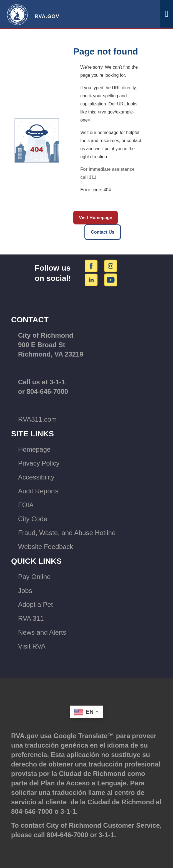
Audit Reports (38, 491)
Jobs (25, 591)
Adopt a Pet (35, 604)
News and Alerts (42, 632)
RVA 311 (31, 618)
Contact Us (102, 232)
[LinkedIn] (92, 280)
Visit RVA (32, 646)
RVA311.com (37, 419)
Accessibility (36, 477)
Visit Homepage (96, 218)
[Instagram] (111, 266)
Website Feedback (46, 547)
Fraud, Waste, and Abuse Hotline (67, 533)
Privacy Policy (39, 463)
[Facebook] (92, 266)
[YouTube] (111, 280)
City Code (33, 519)
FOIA (26, 505)
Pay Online (34, 577)
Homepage (34, 449)
